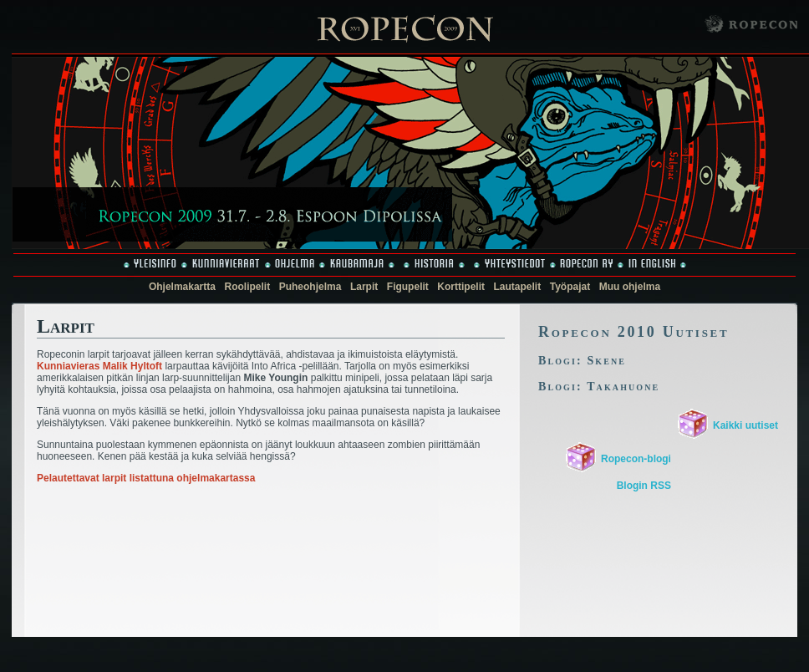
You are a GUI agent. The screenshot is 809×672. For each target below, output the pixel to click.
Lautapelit (518, 287)
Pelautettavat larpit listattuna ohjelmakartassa (146, 478)
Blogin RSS (644, 486)
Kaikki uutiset (745, 425)
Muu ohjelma (630, 287)
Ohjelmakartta (182, 287)
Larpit (364, 287)
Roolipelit (248, 287)
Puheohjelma (310, 287)
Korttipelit (461, 287)
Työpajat (570, 287)
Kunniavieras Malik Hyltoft (99, 366)
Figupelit (408, 287)
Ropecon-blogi (636, 459)
